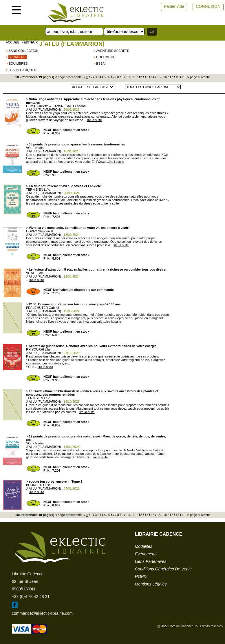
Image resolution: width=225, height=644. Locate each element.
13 (146, 77)
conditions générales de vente (163, 569)
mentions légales (151, 584)
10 (127, 77)
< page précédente (68, 77)
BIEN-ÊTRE (17, 57)
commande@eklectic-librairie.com (42, 613)
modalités (144, 546)
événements (146, 554)
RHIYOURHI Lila (38, 349)
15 (158, 77)
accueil (13, 42)
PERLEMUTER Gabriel (43, 308)
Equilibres (18, 63)
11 (134, 77)
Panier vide (174, 6)
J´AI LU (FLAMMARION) (72, 44)
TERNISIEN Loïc (38, 189)
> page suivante (198, 77)
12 (140, 77)
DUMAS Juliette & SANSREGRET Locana (56, 106)
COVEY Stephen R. (40, 231)
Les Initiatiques (22, 70)
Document (105, 57)
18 (177, 77)
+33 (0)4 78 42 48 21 (31, 596)
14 (152, 77)
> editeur (30, 42)
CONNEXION (208, 6)
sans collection (23, 51)
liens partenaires (151, 561)
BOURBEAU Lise (38, 485)
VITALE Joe (34, 273)
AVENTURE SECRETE (113, 51)
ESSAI (101, 63)
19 (183, 77)
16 (165, 77)
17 (171, 77)
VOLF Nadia (35, 148)
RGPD (141, 577)
